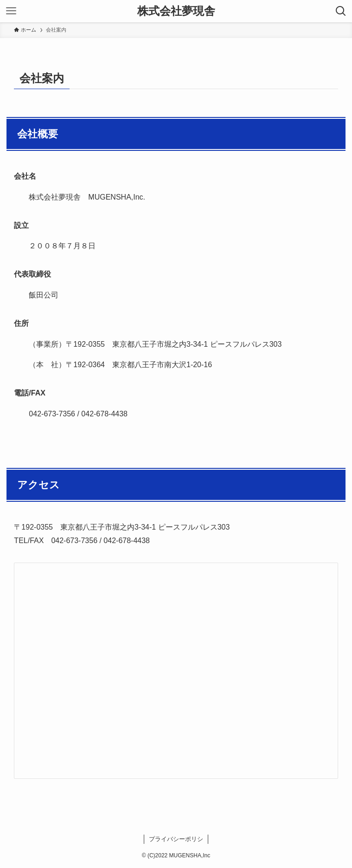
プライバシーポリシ (176, 839)
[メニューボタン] (11, 11)
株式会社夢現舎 (176, 11)
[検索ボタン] (341, 11)
